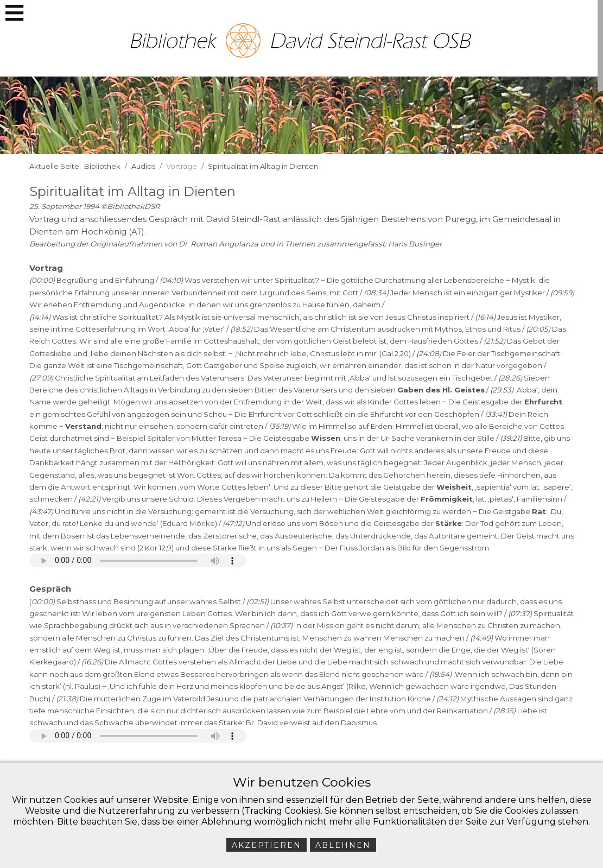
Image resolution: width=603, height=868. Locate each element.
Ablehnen (343, 845)
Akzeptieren (266, 845)
